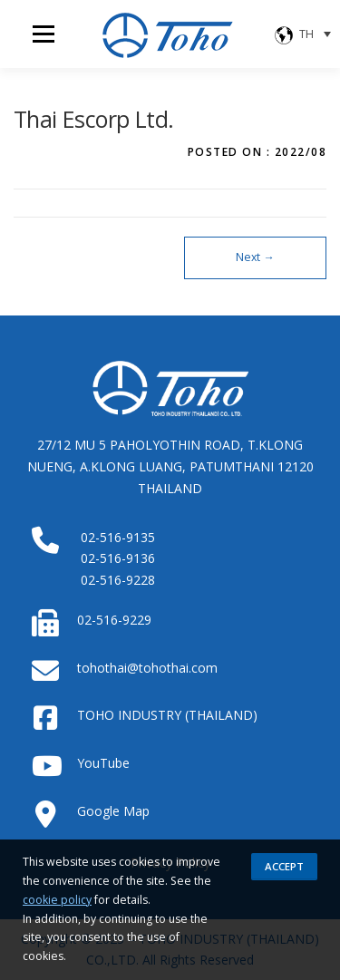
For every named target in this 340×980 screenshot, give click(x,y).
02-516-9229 (114, 620)
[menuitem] (304, 34)
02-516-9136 (118, 558)
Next (255, 257)
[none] (304, 34)
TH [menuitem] (306, 34)
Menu (42, 34)
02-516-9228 (118, 580)
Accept (284, 866)
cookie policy (57, 900)
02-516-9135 (118, 537)
